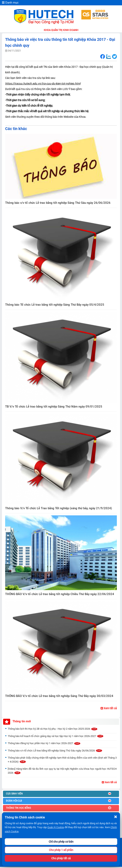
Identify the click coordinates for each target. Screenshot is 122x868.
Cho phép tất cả (61, 858)
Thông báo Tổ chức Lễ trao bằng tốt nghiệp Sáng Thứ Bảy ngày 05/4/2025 (55, 305)
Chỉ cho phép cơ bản (61, 842)
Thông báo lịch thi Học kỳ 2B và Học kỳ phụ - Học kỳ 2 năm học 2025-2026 (53, 729)
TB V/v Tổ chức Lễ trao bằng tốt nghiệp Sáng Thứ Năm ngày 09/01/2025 (54, 407)
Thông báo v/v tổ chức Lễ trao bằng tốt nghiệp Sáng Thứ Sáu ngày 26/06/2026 (58, 203)
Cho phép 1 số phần (61, 850)
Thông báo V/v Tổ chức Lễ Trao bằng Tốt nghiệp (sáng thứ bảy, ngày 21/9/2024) (59, 508)
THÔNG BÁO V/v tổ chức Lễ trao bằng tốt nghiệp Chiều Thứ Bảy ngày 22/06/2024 (60, 594)
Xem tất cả (109, 708)
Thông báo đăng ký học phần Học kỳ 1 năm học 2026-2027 (44, 743)
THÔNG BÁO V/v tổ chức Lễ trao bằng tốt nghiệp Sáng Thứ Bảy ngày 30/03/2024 (59, 696)
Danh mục (10, 3)
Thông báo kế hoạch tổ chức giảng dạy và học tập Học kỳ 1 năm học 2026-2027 (56, 736)
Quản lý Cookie (56, 827)
